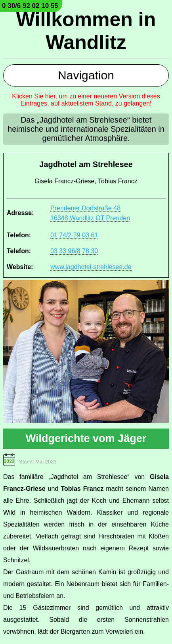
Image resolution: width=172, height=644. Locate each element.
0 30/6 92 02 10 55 (30, 6)
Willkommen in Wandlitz (86, 31)
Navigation (86, 75)
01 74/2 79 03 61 (74, 235)
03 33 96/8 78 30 (74, 251)
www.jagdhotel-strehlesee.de (91, 267)
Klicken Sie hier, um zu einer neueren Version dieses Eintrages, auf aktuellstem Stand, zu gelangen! (86, 100)
